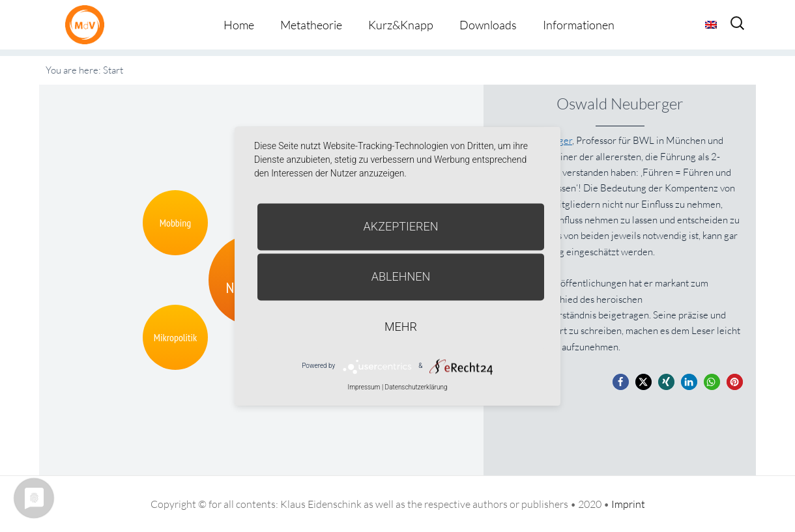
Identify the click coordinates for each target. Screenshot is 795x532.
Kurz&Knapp (401, 25)
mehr (401, 327)
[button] (621, 382)
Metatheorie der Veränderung (88, 24)
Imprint (628, 504)
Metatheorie (311, 25)
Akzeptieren (401, 226)
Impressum (364, 387)
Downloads (488, 25)
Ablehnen (401, 276)
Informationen (579, 25)
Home (239, 25)
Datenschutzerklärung (416, 387)
